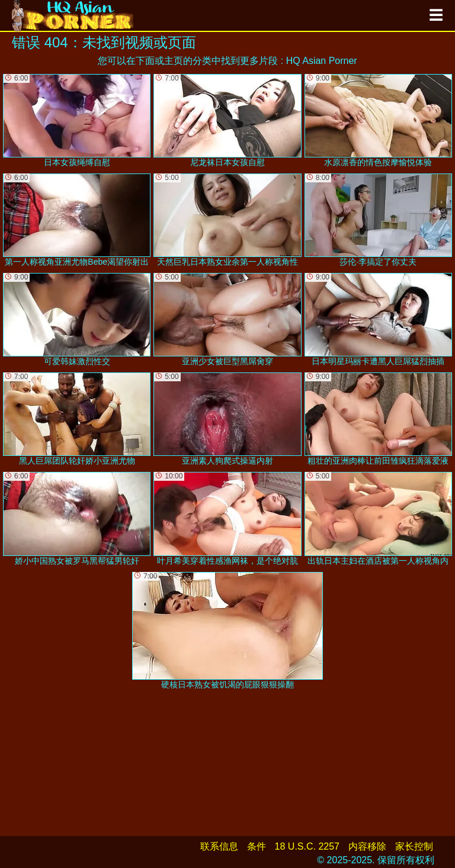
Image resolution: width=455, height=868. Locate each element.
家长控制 (414, 846)
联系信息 (219, 846)
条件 (257, 846)
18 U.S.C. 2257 (307, 846)
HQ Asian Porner (322, 61)
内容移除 (367, 846)
